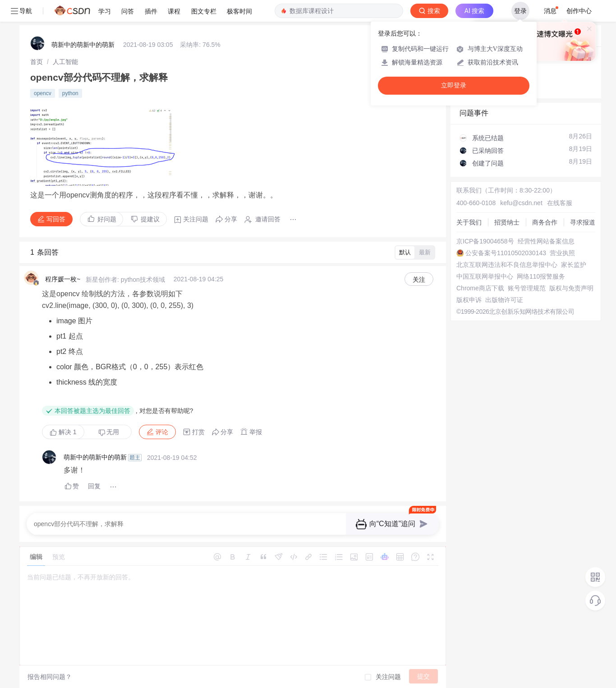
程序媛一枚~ (63, 279)
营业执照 (562, 253)
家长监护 (574, 265)
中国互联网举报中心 (485, 276)
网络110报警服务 (541, 276)
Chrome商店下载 (480, 288)
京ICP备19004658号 (485, 241)
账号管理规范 (527, 288)
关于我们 (469, 222)
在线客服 (560, 203)
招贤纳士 (507, 222)
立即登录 (454, 85)
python (70, 93)
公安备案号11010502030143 (506, 253)
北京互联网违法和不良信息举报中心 (507, 265)
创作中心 (579, 11)
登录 (520, 11)
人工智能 (65, 62)
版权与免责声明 (571, 288)
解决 (63, 432)
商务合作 (545, 222)
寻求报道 (583, 222)
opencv (43, 93)
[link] (37, 62)
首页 (37, 62)
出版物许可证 (504, 300)
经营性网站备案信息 (546, 241)
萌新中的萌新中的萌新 (83, 45)
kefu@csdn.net (521, 203)
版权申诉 (469, 300)
